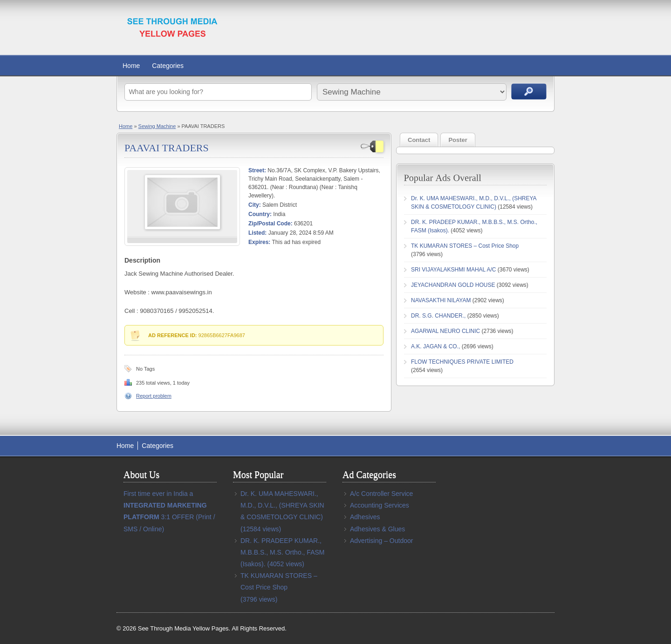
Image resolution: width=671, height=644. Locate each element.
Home (131, 66)
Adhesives (365, 517)
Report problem (154, 396)
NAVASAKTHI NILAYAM (441, 300)
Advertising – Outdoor (381, 541)
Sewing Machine (157, 126)
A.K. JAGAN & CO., (435, 346)
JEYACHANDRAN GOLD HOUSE (453, 285)
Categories (168, 66)
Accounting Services (380, 505)
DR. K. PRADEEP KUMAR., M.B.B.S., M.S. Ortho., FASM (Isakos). (282, 552)
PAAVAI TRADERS (167, 148)
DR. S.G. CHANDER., (438, 316)
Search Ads (529, 92)
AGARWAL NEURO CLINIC (445, 331)
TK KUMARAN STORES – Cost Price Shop (465, 246)
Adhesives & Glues (377, 529)
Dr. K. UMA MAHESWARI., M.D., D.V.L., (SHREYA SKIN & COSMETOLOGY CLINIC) (282, 505)
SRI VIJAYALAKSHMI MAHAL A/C (454, 270)
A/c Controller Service (381, 494)
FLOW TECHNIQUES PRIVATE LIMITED (462, 362)
